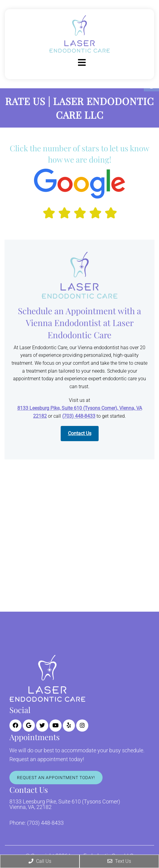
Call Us (40, 861)
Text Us (119, 861)
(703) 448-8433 (79, 416)
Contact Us (80, 433)
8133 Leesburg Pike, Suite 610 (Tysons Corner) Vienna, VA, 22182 (65, 804)
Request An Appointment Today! (56, 778)
